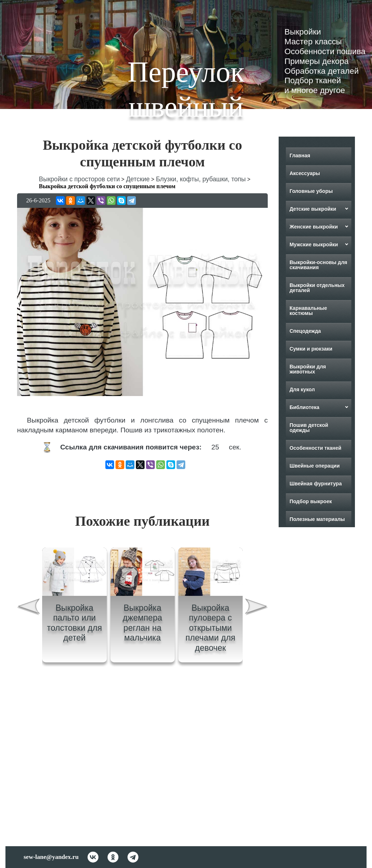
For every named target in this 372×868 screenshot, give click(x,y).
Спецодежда (305, 331)
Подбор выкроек (311, 501)
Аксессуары (305, 173)
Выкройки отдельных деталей (317, 288)
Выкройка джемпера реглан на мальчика (142, 623)
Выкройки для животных (308, 369)
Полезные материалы (317, 519)
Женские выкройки (314, 227)
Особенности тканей (316, 448)
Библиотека (304, 407)
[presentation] (28, 608)
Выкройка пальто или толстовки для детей (74, 623)
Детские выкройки (313, 209)
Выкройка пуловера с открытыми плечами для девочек (211, 628)
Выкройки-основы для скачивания (318, 265)
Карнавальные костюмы (308, 311)
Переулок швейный (186, 89)
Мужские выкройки (314, 245)
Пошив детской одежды (309, 428)
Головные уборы (311, 191)
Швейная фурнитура (316, 484)
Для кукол (302, 389)
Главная (300, 156)
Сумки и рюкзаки (311, 349)
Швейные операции (315, 466)
